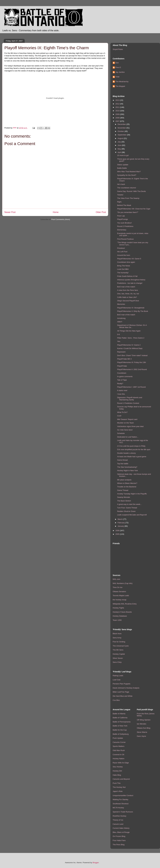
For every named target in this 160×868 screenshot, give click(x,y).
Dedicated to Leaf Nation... (128, 437)
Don (117, 63)
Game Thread (123, 490)
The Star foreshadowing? (127, 467)
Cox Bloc (116, 700)
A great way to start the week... (129, 504)
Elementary (122, 230)
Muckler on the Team (125, 423)
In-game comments (125, 376)
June (120, 145)
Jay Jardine (120, 72)
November (122, 128)
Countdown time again (126, 262)
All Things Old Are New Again (129, 331)
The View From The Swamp (128, 198)
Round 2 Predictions (125, 226)
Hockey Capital (119, 654)
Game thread (122, 460)
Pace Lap (121, 216)
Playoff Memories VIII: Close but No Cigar (134, 209)
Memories (121, 304)
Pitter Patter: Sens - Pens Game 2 (131, 338)
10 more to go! (123, 155)
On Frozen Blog (119, 836)
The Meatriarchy (122, 82)
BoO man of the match (126, 287)
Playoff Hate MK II (124, 359)
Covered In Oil (118, 755)
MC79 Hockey (118, 808)
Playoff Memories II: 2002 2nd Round (132, 369)
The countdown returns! (127, 188)
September (122, 135)
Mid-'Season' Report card (127, 419)
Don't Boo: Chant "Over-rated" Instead (132, 355)
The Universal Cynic (121, 646)
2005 (118, 534)
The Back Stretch (124, 501)
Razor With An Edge (121, 763)
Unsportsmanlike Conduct (123, 795)
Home (56, 212)
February (122, 523)
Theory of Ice (118, 820)
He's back (121, 184)
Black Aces (117, 634)
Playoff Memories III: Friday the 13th (132, 362)
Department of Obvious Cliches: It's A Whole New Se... (132, 326)
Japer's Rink (118, 791)
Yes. (119, 341)
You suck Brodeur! (124, 223)
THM (117, 77)
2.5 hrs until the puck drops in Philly (131, 446)
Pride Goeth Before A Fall (127, 276)
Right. (119, 202)
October (121, 131)
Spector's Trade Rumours (123, 812)
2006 (118, 531)
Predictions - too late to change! (130, 283)
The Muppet (120, 86)
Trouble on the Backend (127, 487)
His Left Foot (122, 252)
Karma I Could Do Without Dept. (130, 348)
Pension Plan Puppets (122, 684)
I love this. (121, 394)
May (120, 149)
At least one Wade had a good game (132, 457)
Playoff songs (122, 219)
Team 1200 (117, 620)
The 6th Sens (118, 650)
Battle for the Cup (120, 730)
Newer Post (10, 212)
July (120, 142)
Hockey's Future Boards (122, 612)
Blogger (96, 863)
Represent (121, 352)
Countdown (122, 373)
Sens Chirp (117, 662)
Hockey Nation (119, 759)
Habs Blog (117, 775)
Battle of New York (120, 726)
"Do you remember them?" (128, 212)
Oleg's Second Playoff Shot (128, 301)
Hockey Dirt (117, 771)
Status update (123, 165)
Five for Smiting (119, 642)
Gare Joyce (141, 736)
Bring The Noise (124, 266)
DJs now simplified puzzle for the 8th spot (134, 449)
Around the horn (124, 255)
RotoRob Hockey (119, 816)
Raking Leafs (118, 676)
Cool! (119, 416)
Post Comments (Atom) (61, 219)
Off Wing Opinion (144, 720)
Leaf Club (117, 680)
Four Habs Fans (119, 840)
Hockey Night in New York (127, 471)
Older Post (101, 212)
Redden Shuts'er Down (126, 511)
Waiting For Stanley (120, 799)
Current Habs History (121, 828)
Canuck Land (118, 824)
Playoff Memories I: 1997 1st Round (131, 387)
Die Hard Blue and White (123, 696)
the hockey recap (120, 600)
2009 (118, 114)
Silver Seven (118, 658)
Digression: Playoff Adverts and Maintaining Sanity (130, 399)
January (121, 526)
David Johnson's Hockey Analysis (126, 688)
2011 (118, 107)
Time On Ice (118, 587)
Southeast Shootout (121, 804)
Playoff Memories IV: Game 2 (129, 345)
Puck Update (118, 738)
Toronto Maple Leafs (121, 596)
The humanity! (123, 273)
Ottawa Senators (119, 592)
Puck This (117, 783)
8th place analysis (124, 480)
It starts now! (122, 390)
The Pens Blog (119, 845)
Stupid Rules (118, 49)
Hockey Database (120, 616)
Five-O (118, 67)
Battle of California (120, 718)
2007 (118, 121)
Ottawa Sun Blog (144, 728)
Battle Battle (122, 168)
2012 (118, 104)
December (122, 124)
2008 (118, 118)
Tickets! (120, 195)
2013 (118, 100)
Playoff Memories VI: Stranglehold (131, 308)
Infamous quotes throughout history (131, 280)
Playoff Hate (122, 366)
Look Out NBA (123, 269)
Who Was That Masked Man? (129, 172)
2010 (118, 111)
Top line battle (123, 464)
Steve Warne (142, 732)
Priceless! (121, 248)
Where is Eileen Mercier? (127, 483)
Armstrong (121, 318)
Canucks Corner (119, 742)
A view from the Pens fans (127, 290)
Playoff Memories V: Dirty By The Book (133, 311)
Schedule (121, 433)
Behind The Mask (124, 205)
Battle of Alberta (119, 714)
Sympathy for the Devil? (127, 175)
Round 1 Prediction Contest (128, 403)
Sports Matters (119, 746)
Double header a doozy (126, 453)
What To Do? (122, 412)
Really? (120, 384)
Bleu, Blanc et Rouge (121, 832)
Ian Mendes (142, 724)
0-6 (118, 334)
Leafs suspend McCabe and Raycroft (132, 515)
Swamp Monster (124, 497)
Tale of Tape (122, 380)
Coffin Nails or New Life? (127, 297)
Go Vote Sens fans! (125, 430)
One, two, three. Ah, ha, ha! (128, 294)
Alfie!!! (120, 322)
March (120, 519)
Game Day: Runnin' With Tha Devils (131, 191)
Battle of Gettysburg (121, 734)
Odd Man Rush (119, 750)
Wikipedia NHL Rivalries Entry (125, 604)
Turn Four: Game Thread (127, 508)
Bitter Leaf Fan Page (121, 692)
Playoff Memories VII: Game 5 (129, 259)
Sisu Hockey (118, 767)
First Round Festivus (125, 239)
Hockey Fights (118, 608)
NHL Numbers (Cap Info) (123, 583)
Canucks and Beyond (121, 779)
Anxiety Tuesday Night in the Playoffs (132, 494)
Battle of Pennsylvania (122, 722)
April (120, 152)
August (121, 138)
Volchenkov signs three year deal (130, 426)
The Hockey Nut (119, 787)
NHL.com (116, 579)
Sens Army (117, 638)
